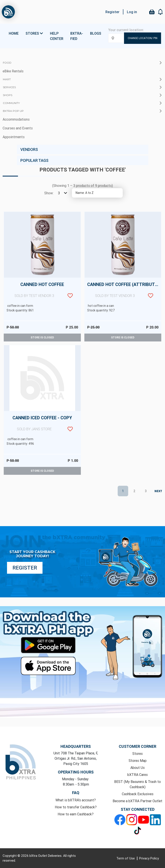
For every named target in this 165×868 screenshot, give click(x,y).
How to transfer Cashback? (76, 807)
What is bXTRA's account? (76, 800)
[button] (161, 12)
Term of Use (126, 858)
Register (112, 12)
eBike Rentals (13, 71)
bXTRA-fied (77, 36)
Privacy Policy (149, 858)
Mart (7, 79)
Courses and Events (18, 128)
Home (14, 33)
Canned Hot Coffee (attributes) (124, 293)
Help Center (57, 36)
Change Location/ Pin (143, 38)
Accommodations (16, 119)
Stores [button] (34, 33)
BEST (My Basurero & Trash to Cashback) (137, 784)
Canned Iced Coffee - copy (42, 426)
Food (7, 63)
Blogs (96, 33)
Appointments (14, 137)
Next (157, 491)
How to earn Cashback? (76, 814)
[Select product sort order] (97, 193)
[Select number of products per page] (62, 193)
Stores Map (138, 761)
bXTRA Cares (137, 775)
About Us (137, 768)
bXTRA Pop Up (13, 111)
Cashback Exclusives (138, 794)
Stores (137, 754)
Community (11, 103)
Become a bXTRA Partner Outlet (137, 801)
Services (9, 87)
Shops (8, 95)
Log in (132, 12)
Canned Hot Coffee (42, 293)
